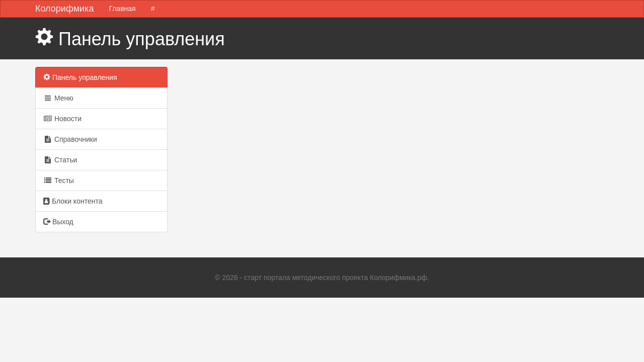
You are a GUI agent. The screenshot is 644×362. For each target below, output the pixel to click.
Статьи (60, 160)
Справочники (70, 139)
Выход (58, 222)
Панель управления (80, 77)
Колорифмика (64, 9)
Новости (62, 119)
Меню (58, 98)
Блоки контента (73, 201)
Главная (122, 9)
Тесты (59, 180)
